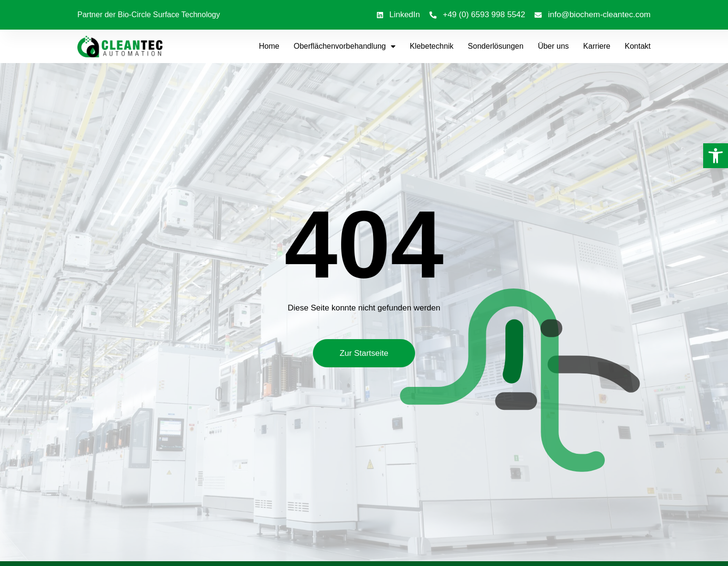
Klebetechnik (432, 46)
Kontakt (638, 46)
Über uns (553, 46)
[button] (716, 156)
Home (269, 46)
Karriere (597, 46)
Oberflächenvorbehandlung (345, 46)
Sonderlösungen (496, 46)
